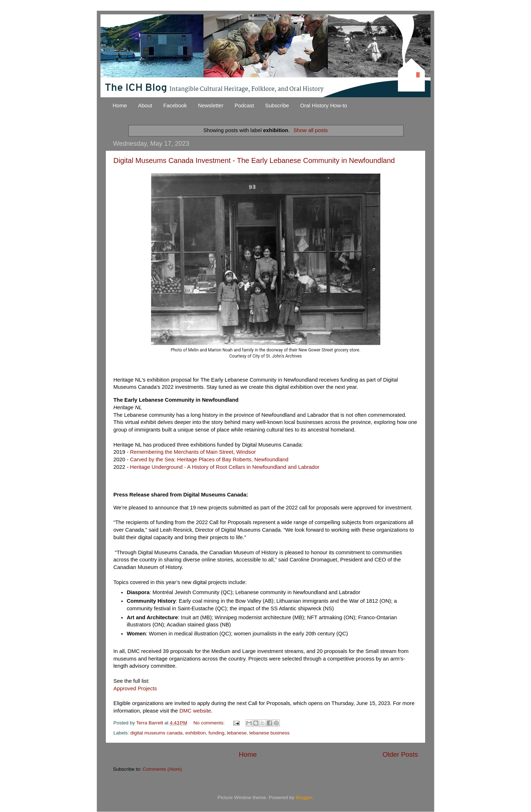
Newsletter (211, 105)
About (145, 105)
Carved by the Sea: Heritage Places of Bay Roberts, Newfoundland (209, 459)
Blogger (304, 797)
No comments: (210, 723)
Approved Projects (135, 689)
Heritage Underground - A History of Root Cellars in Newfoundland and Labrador (225, 467)
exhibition (195, 733)
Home (120, 105)
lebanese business (269, 733)
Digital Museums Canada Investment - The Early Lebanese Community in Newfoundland (254, 160)
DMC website (195, 711)
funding (216, 733)
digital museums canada (156, 733)
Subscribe (277, 105)
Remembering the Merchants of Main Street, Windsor (193, 452)
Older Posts (400, 754)
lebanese (237, 733)
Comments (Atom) (163, 769)
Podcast (244, 105)
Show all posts (311, 130)
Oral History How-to (324, 105)
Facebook (175, 105)
